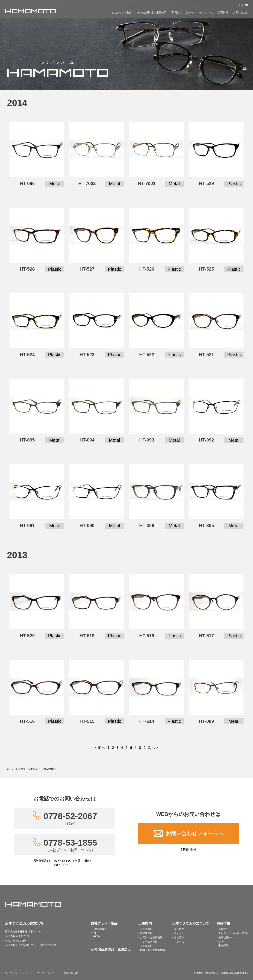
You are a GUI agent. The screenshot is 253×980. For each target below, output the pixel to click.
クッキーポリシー (47, 973)
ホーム (11, 769)
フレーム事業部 (149, 942)
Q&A (221, 942)
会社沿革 (179, 937)
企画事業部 (146, 946)
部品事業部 (146, 933)
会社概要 (179, 929)
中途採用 (223, 945)
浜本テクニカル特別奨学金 (233, 933)
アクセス (179, 942)
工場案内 (176, 12)
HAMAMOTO (100, 929)
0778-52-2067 (70, 818)
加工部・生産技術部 (151, 937)
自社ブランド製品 (122, 12)
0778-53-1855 (70, 845)
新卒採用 (223, 929)
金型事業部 (146, 929)
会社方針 (179, 933)
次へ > (153, 748)
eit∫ (94, 933)
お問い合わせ (241, 12)
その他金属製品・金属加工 (151, 12)
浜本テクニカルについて (200, 12)
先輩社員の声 (226, 937)
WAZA (96, 936)
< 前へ (100, 748)
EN (246, 5)
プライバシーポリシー (17, 973)
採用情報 (223, 12)
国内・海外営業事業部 (153, 950)
